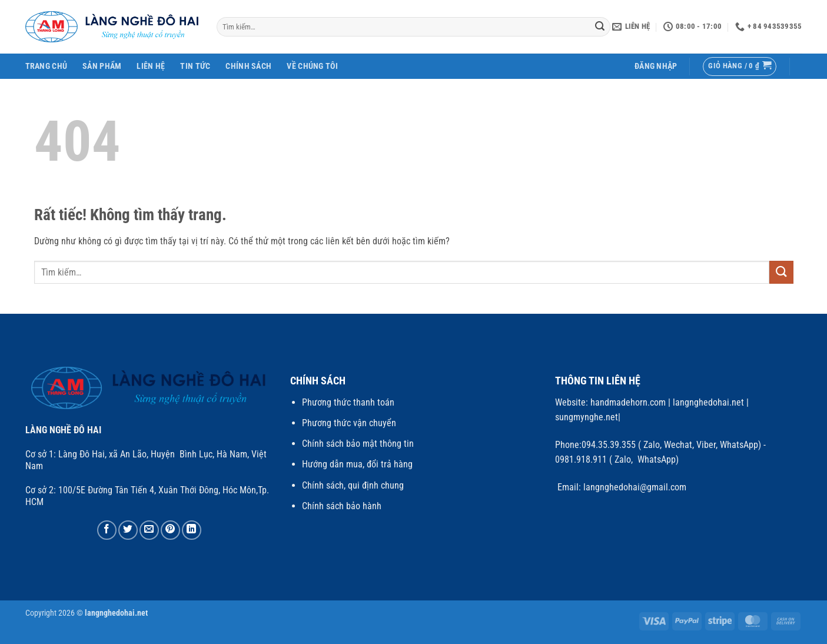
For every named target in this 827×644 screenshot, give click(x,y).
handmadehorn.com (627, 402)
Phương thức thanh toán (348, 402)
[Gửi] (600, 27)
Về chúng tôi (312, 66)
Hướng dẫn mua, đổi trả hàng (357, 464)
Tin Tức (195, 66)
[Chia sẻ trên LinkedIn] (192, 530)
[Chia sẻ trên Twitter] (128, 530)
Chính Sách (248, 66)
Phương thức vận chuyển (349, 423)
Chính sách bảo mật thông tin (358, 444)
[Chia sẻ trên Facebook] (107, 530)
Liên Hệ (151, 66)
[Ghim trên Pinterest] (170, 530)
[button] (656, 66)
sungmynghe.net (587, 417)
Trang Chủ (47, 66)
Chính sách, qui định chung (353, 485)
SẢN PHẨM (102, 66)
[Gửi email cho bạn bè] (149, 530)
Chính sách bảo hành (342, 506)
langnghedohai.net (708, 402)
